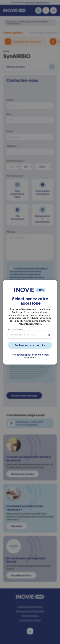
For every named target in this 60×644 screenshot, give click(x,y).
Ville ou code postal (16, 329)
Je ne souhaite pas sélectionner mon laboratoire (30, 356)
